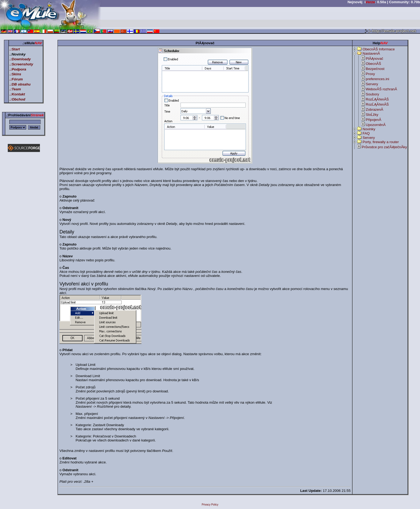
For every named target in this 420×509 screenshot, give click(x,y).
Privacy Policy (210, 505)
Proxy (370, 74)
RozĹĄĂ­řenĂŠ (377, 99)
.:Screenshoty (21, 64)
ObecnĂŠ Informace (379, 49)
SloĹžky (372, 115)
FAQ (366, 133)
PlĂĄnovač (375, 59)
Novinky (369, 129)
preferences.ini (378, 79)
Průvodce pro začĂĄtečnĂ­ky (385, 147)
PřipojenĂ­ (374, 120)
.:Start (15, 49)
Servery (372, 84)
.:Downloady (20, 59)
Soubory (373, 94)
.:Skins (16, 74)
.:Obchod (18, 99)
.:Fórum (16, 79)
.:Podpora (18, 69)
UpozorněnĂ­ (376, 125)
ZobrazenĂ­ (375, 109)
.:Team (15, 89)
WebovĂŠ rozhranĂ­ (382, 89)
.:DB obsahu (20, 84)
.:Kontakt (17, 94)
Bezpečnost (375, 69)
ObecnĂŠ (374, 64)
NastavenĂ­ (371, 53)
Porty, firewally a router (381, 142)
